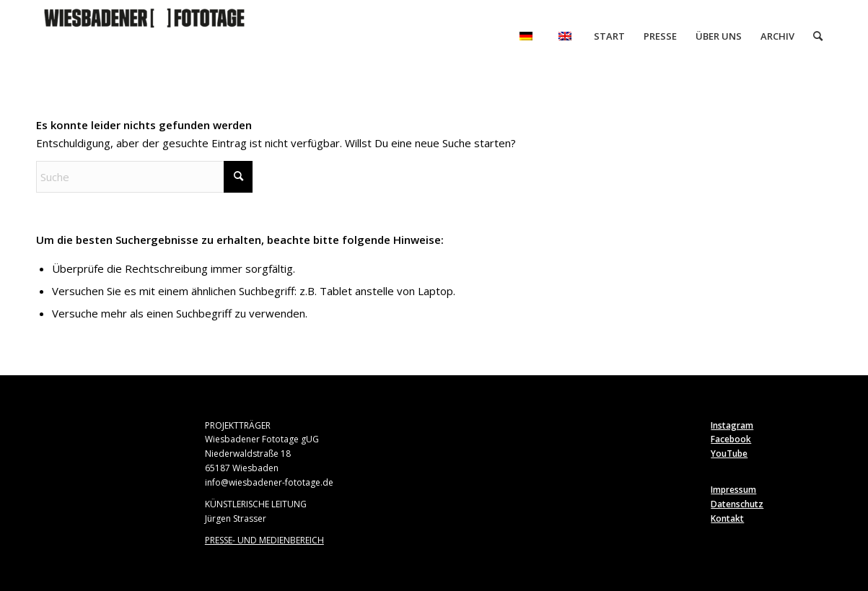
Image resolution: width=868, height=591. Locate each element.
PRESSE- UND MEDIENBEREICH (264, 540)
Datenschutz (737, 504)
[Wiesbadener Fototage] (144, 36)
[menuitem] (526, 36)
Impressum (733, 490)
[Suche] (818, 36)
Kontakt (727, 518)
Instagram (732, 425)
